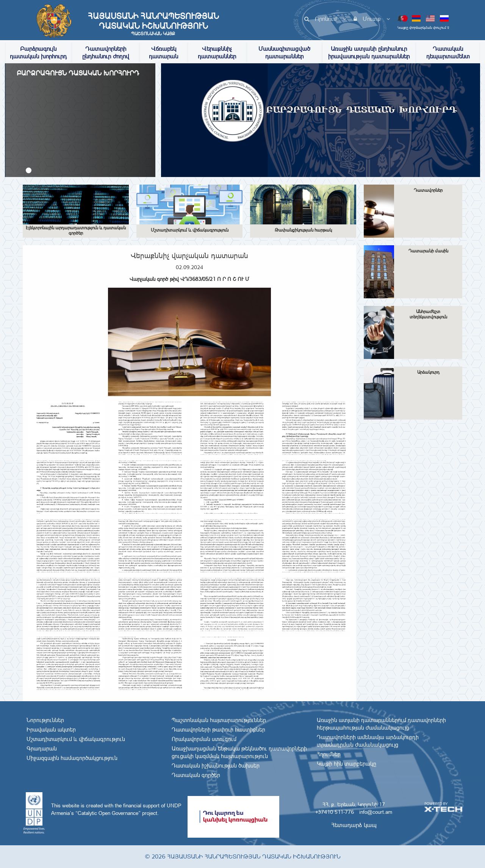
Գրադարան (42, 749)
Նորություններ (45, 720)
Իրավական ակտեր (51, 730)
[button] (29, 170)
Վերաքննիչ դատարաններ (217, 52)
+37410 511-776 (335, 812)
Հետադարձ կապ (354, 825)
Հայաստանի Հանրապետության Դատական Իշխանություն (153, 24)
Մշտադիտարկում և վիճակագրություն (76, 739)
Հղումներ (329, 754)
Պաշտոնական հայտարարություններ (219, 720)
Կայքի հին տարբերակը (347, 764)
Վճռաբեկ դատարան (163, 52)
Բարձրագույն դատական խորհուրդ (38, 52)
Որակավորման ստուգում (204, 739)
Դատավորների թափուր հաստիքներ (218, 730)
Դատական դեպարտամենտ (448, 52)
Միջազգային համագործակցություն (72, 758)
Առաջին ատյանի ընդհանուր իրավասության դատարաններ (369, 52)
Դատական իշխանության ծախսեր (216, 766)
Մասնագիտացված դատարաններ (284, 52)
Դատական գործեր (196, 775)
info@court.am (376, 812)
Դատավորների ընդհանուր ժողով (106, 52)
